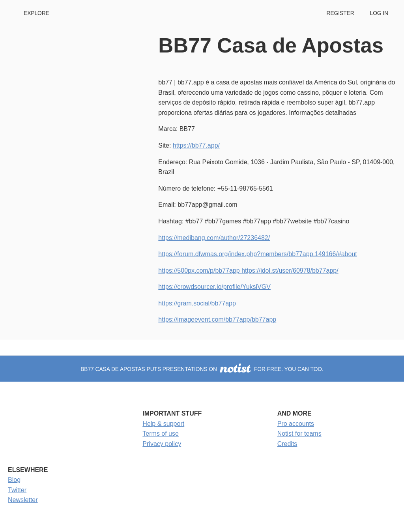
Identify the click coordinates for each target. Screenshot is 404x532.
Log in (379, 13)
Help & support (163, 424)
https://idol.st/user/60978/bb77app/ (290, 271)
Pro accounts (296, 424)
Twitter (17, 490)
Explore (36, 13)
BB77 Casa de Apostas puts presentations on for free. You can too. (202, 369)
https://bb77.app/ (196, 145)
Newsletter (23, 500)
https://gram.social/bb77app (197, 303)
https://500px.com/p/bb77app (200, 271)
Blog (14, 480)
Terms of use (161, 434)
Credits (287, 444)
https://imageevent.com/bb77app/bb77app (217, 319)
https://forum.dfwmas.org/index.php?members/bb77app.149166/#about (257, 254)
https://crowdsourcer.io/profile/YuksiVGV (214, 287)
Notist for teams (299, 434)
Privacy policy (162, 444)
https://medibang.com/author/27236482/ (214, 238)
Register (340, 13)
